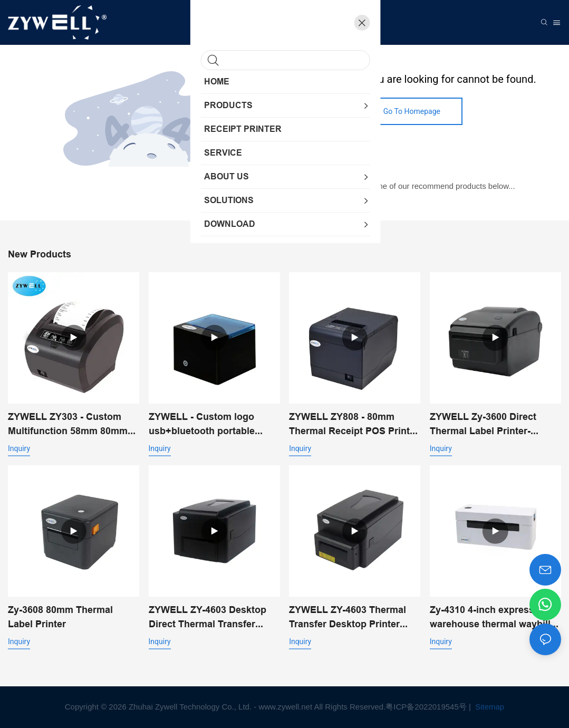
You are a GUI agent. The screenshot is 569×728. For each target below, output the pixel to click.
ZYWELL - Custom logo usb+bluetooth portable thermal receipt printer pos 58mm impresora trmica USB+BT (209, 424)
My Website (329, 158)
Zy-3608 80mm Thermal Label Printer (60, 617)
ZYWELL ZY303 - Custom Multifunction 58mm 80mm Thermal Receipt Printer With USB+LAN (73, 424)
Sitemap (489, 707)
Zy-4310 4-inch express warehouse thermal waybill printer (490, 617)
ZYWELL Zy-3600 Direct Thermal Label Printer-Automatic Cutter (483, 424)
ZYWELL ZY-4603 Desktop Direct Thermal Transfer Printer (208, 617)
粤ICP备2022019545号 (426, 707)
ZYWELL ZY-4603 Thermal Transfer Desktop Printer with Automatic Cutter (348, 617)
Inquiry (19, 448)
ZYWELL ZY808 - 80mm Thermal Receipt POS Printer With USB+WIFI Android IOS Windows (354, 424)
